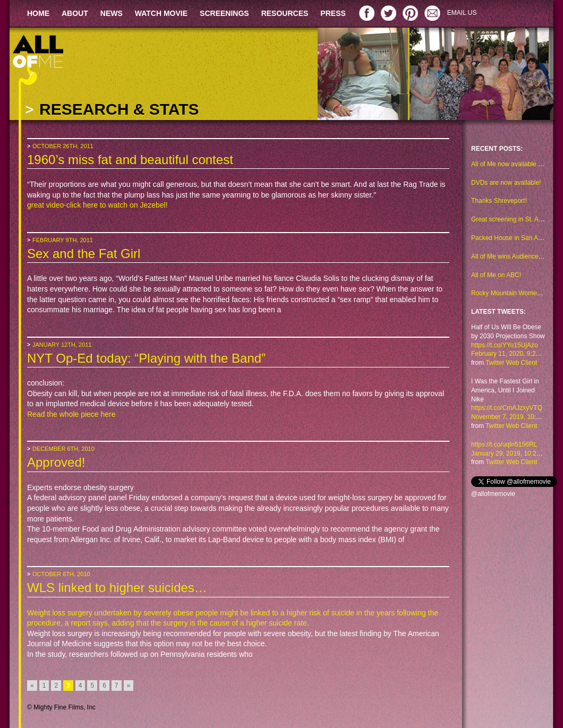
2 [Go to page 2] (56, 686)
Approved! (56, 462)
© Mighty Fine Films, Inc (61, 707)
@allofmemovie (493, 494)
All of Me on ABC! (496, 275)
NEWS (112, 13)
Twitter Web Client (511, 363)
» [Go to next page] (129, 686)
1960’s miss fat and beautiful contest (130, 160)
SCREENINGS (224, 13)
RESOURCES (285, 13)
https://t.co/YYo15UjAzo (505, 345)
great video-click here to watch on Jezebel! (97, 205)
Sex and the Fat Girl (84, 254)
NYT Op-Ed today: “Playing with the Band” (146, 358)
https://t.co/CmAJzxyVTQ (507, 408)
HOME (38, 13)
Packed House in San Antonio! (514, 238)
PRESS (333, 13)
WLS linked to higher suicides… (117, 588)
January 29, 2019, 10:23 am (511, 453)
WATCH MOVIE (161, 13)
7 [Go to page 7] (117, 686)
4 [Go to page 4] (80, 686)
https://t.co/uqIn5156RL (504, 444)
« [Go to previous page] (32, 686)
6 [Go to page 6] (104, 686)
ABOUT (75, 13)
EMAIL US (462, 13)
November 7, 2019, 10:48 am (512, 417)
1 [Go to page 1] (44, 686)
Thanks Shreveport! (499, 201)
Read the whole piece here (71, 414)
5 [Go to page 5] (92, 686)
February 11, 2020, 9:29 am (510, 354)
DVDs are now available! (506, 183)
